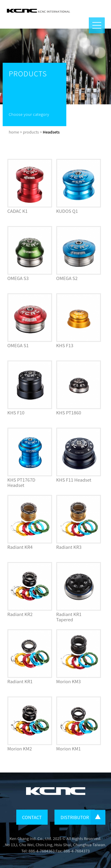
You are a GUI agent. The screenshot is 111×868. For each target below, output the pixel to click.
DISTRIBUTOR (75, 817)
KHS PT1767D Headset (21, 482)
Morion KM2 (20, 748)
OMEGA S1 (18, 345)
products (31, 132)
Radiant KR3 (69, 547)
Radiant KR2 (20, 614)
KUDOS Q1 (67, 211)
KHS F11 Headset (74, 480)
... (98, 817)
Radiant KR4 (20, 547)
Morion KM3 (69, 681)
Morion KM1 (69, 748)
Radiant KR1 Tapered (69, 617)
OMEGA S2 (67, 278)
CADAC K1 (18, 211)
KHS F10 (16, 412)
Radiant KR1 (20, 681)
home (14, 132)
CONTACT (32, 817)
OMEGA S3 (18, 278)
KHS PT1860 (69, 412)
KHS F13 (65, 345)
